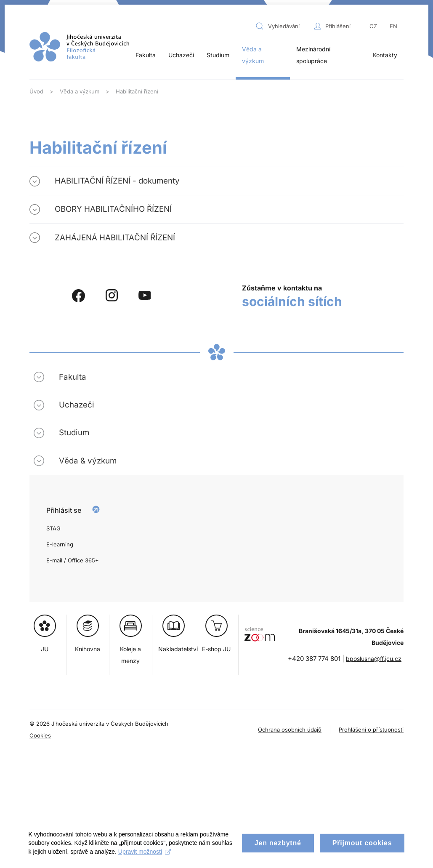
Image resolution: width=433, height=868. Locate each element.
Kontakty (385, 55)
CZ (373, 26)
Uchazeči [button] (181, 55)
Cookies (40, 735)
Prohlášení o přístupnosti (371, 730)
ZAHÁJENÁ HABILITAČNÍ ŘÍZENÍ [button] (115, 238)
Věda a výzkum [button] (253, 55)
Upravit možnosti (167, 858)
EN (393, 26)
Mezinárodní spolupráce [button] (313, 55)
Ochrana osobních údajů (290, 730)
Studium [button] (218, 55)
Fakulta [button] (146, 55)
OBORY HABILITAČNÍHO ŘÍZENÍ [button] (113, 209)
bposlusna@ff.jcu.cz (374, 659)
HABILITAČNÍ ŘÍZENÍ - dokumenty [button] (117, 181)
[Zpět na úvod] (79, 47)
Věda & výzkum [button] (88, 461)
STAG (53, 528)
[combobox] (283, 26)
